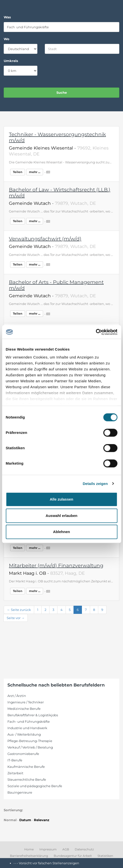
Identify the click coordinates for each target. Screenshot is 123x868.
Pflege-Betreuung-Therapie (30, 741)
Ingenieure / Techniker (26, 702)
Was (7, 17)
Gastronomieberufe (23, 754)
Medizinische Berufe (24, 709)
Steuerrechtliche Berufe (27, 779)
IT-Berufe (15, 760)
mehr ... (35, 172)
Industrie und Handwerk (27, 728)
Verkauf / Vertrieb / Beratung (30, 747)
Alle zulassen (61, 499)
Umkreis (11, 61)
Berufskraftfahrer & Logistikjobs (33, 715)
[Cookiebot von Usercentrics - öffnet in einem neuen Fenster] (96, 332)
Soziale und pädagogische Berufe (35, 786)
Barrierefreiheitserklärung (29, 856)
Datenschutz (84, 849)
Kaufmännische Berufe (26, 767)
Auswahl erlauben (61, 516)
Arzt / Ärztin (17, 696)
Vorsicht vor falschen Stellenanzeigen (49, 863)
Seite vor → (16, 618)
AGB (66, 849)
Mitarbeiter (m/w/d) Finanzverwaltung (56, 566)
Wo (7, 39)
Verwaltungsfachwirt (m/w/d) (45, 239)
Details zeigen (95, 484)
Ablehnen (61, 532)
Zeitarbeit (15, 773)
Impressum (48, 849)
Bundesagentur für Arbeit (73, 856)
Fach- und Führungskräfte (29, 721)
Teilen (18, 172)
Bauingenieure (20, 792)
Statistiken (105, 856)
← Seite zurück (19, 610)
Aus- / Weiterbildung (24, 734)
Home (29, 849)
